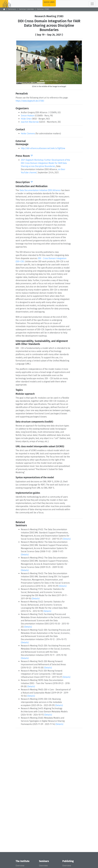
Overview (20, 866)
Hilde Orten (26, 119)
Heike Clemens (28, 134)
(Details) (67, 539)
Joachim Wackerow (30, 122)
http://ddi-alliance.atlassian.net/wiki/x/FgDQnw (43, 148)
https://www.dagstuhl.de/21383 (30, 101)
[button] (21, 62)
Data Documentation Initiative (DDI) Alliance (40, 190)
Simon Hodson (28, 116)
